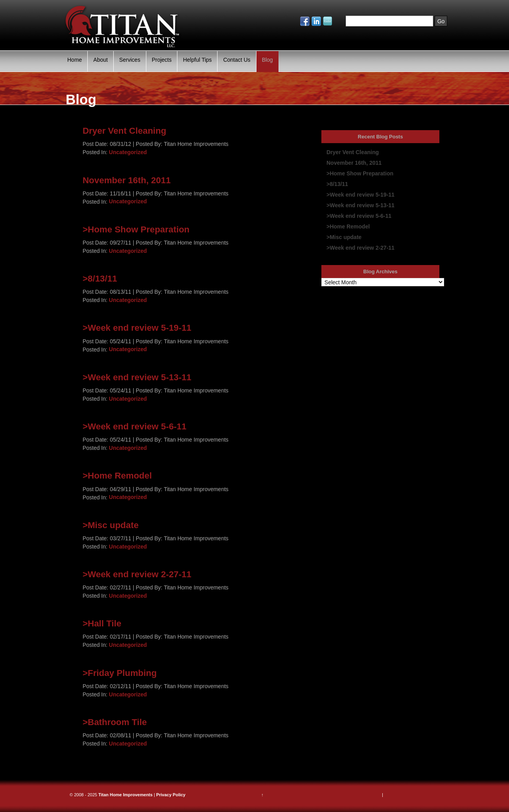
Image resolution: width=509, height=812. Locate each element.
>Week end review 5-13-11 (137, 377)
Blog (267, 60)
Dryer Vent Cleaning (124, 131)
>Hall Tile (102, 623)
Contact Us (237, 60)
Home (75, 60)
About (101, 60)
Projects (162, 60)
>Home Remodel (117, 476)
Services (130, 60)
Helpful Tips (197, 60)
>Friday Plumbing (120, 673)
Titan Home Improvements (125, 795)
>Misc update (111, 525)
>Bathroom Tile (115, 722)
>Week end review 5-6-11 (135, 426)
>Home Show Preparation (136, 229)
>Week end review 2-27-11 (137, 574)
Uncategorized (128, 152)
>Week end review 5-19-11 (137, 328)
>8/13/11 (100, 279)
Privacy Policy (171, 795)
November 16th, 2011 (127, 180)
